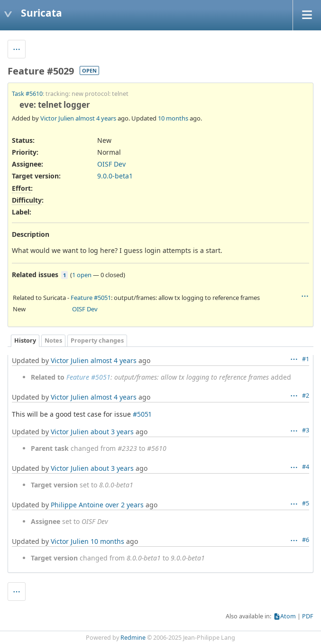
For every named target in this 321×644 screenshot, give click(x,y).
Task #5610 (27, 94)
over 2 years (124, 505)
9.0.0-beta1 (115, 176)
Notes (53, 341)
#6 (306, 540)
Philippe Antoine (77, 505)
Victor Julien (57, 118)
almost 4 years (96, 118)
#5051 (142, 414)
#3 (306, 430)
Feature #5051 (91, 298)
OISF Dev (111, 164)
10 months (173, 118)
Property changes (97, 341)
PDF (308, 616)
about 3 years (112, 432)
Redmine (133, 638)
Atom (288, 616)
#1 (306, 359)
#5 (306, 503)
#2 (306, 396)
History (25, 341)
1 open (82, 275)
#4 (306, 467)
